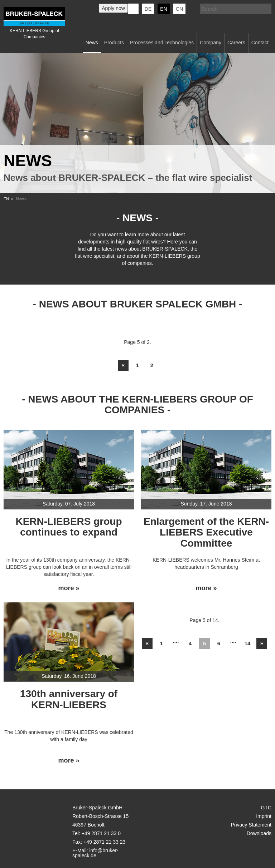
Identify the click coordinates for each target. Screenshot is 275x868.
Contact (260, 43)
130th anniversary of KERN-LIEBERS (69, 699)
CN (179, 9)
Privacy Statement (251, 825)
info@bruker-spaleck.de (95, 853)
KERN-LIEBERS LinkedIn (133, 9)
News (92, 43)
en (163, 9)
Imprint (264, 816)
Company (211, 43)
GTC (266, 808)
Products (114, 43)
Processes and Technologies (162, 43)
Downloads (259, 833)
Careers (236, 43)
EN (6, 199)
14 (248, 643)
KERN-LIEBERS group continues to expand (69, 527)
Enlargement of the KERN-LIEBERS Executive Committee (206, 532)
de (148, 9)
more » (69, 588)
